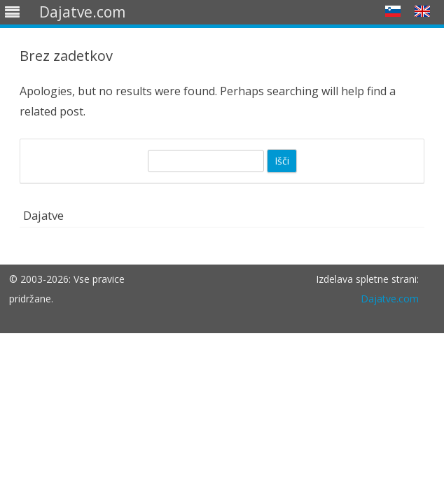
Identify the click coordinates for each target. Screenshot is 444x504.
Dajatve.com (390, 299)
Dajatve (43, 215)
